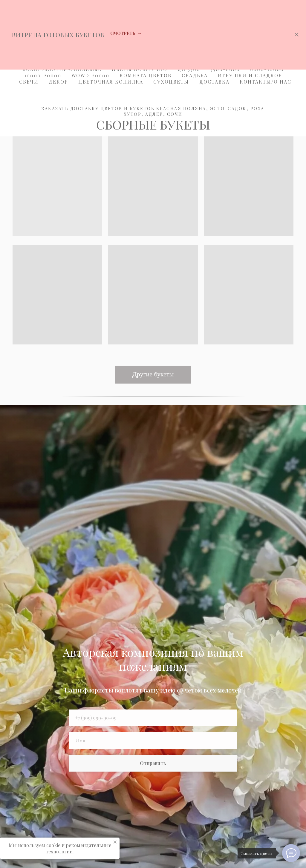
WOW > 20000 (90, 75)
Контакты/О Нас (266, 82)
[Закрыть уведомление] (115, 842)
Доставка (214, 82)
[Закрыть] (297, 35)
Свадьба (195, 75)
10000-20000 (43, 75)
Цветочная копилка (111, 82)
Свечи (29, 82)
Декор (58, 82)
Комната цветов (146, 75)
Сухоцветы (171, 82)
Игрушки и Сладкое (250, 75)
